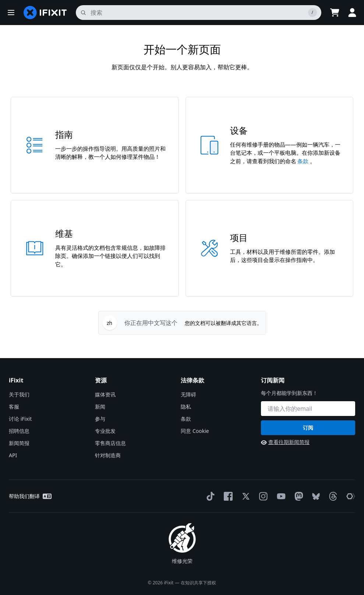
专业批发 (105, 431)
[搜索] (199, 13)
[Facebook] (227, 496)
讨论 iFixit (20, 419)
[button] (11, 13)
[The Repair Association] (349, 496)
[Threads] (332, 496)
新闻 (100, 407)
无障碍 (188, 394)
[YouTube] (280, 496)
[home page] (45, 13)
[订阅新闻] (308, 409)
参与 (100, 419)
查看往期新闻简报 (285, 442)
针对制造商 (108, 455)
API (13, 455)
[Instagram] (262, 496)
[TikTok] (209, 496)
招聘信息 (19, 431)
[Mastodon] (297, 496)
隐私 (186, 407)
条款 (304, 161)
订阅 (308, 428)
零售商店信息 (110, 443)
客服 (14, 407)
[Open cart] (335, 13)
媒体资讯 (105, 394)
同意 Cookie (195, 431)
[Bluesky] (314, 496)
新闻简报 (19, 443)
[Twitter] (244, 496)
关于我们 (19, 394)
